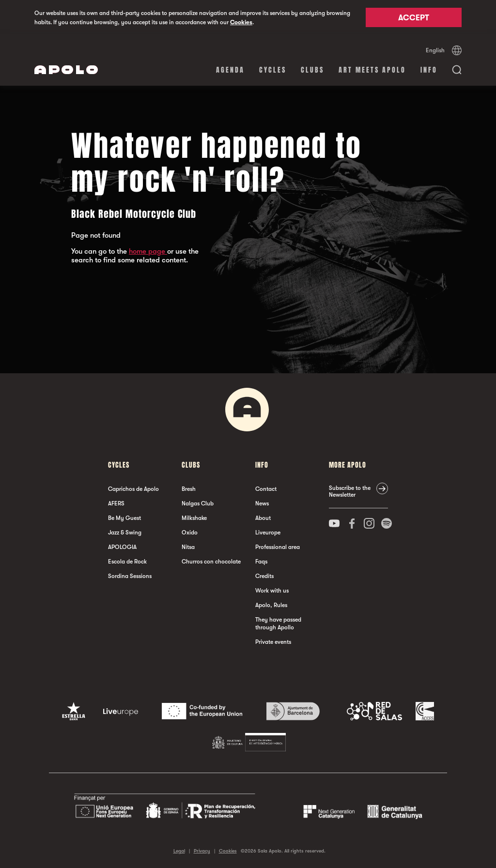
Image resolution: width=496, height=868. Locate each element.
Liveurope (268, 533)
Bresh (189, 489)
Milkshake (194, 518)
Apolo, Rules (271, 605)
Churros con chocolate (211, 562)
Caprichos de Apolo (133, 489)
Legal (179, 851)
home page (148, 251)
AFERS (116, 503)
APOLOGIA (122, 547)
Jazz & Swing (125, 533)
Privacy (202, 851)
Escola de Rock (127, 562)
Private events (273, 642)
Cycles (273, 70)
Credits (264, 576)
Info (429, 70)
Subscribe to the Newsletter (350, 491)
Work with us (272, 591)
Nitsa (188, 547)
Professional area (278, 547)
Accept (414, 18)
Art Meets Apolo (372, 70)
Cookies (241, 22)
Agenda (230, 70)
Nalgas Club (198, 503)
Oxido (190, 533)
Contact (266, 489)
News (262, 503)
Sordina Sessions (130, 576)
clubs (312, 70)
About (263, 518)
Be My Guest (124, 518)
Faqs (261, 562)
